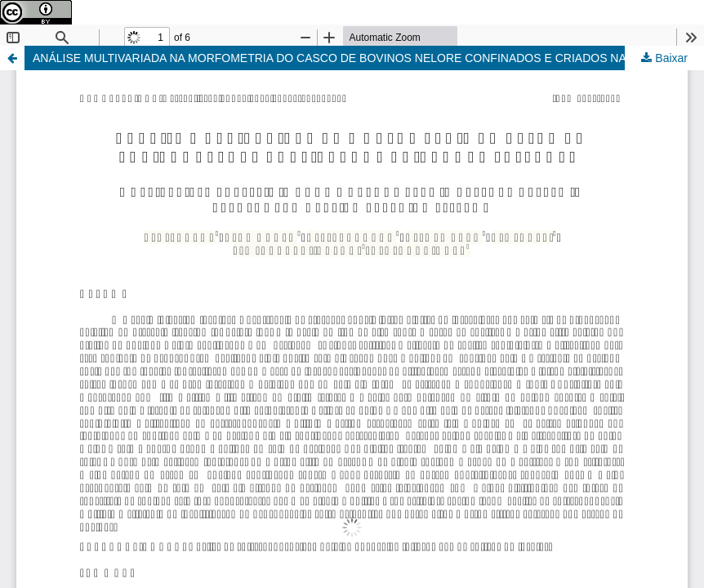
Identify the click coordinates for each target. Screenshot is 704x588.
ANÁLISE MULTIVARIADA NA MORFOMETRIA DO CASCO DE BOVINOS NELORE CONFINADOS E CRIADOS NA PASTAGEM (362, 58)
